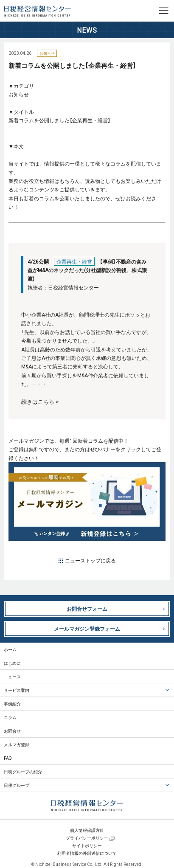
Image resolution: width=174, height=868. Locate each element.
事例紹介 (12, 704)
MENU (163, 11)
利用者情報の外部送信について (87, 853)
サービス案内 (17, 690)
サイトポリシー (87, 845)
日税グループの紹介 (23, 771)
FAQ (8, 758)
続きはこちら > (40, 401)
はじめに (12, 663)
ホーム (10, 649)
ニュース (12, 676)
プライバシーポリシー (87, 838)
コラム (10, 717)
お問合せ (12, 731)
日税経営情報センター (38, 11)
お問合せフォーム (87, 609)
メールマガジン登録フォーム (87, 629)
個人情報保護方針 (87, 830)
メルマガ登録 (17, 744)
